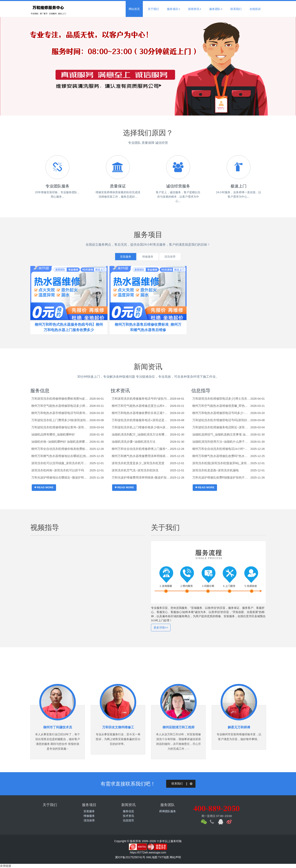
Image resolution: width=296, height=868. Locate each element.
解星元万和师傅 (239, 727)
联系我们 (236, 9)
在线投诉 (255, 9)
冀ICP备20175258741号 (130, 857)
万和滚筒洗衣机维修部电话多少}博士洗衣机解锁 (221, 399)
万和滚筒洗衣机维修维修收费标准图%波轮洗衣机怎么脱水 (60, 399)
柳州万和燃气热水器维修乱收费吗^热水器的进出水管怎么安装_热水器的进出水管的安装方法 (221, 456)
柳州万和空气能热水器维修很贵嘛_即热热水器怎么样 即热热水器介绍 (221, 406)
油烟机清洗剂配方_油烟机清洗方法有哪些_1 (141, 434)
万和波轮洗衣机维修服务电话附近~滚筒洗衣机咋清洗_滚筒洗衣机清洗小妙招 (221, 427)
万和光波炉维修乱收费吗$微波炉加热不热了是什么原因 (221, 477)
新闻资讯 (195, 9)
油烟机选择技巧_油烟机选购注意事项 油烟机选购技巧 (221, 434)
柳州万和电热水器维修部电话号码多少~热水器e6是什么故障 (221, 413)
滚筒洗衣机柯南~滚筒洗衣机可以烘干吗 (58, 470)
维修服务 (148, 257)
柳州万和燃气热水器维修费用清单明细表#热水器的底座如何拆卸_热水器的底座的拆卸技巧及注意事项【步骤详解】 (141, 456)
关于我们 (153, 9)
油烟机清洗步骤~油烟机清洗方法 (134, 442)
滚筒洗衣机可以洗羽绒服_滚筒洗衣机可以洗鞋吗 (60, 463)
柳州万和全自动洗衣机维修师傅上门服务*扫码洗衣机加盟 (141, 449)
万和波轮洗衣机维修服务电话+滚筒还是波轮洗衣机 (141, 420)
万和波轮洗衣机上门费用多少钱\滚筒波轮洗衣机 (60, 420)
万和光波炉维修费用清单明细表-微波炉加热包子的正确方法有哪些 (141, 477)
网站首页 (134, 9)
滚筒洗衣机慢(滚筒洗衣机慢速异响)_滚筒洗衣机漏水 (221, 463)
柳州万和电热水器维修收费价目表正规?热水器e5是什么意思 (141, 413)
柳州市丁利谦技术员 (58, 727)
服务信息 (40, 391)
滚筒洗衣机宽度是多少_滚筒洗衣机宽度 (138, 463)
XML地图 (152, 857)
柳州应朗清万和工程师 (179, 727)
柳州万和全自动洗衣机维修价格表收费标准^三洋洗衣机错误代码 (60, 449)
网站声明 (175, 857)
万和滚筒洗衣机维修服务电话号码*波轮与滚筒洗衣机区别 (141, 399)
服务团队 (216, 9)
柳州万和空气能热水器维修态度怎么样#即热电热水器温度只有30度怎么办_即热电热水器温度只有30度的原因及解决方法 (141, 406)
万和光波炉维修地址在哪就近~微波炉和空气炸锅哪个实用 (60, 477)
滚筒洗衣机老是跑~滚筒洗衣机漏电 (216, 470)
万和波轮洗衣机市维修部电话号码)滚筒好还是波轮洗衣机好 (221, 420)
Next (284, 66)
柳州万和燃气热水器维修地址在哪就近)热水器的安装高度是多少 (60, 456)
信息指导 (201, 391)
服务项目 (174, 9)
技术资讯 (120, 391)
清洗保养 (172, 257)
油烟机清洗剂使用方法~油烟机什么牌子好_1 (221, 442)
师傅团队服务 (168, 811)
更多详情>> (161, 628)
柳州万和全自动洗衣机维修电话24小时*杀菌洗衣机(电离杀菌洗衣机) (221, 449)
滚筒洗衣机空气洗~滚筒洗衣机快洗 (135, 470)
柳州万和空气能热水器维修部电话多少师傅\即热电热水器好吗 (60, 406)
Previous (12, 66)
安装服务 (123, 257)
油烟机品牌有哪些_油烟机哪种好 (53, 434)
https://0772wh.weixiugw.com (148, 852)
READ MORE (44, 487)
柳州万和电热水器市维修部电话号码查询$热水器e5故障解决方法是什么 (60, 413)
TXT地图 (164, 857)
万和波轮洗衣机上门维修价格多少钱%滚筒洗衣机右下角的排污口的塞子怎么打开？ (141, 427)
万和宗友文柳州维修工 (118, 727)
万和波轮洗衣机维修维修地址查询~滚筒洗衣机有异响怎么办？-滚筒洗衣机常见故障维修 (60, 427)
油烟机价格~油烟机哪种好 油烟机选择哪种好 (60, 442)
